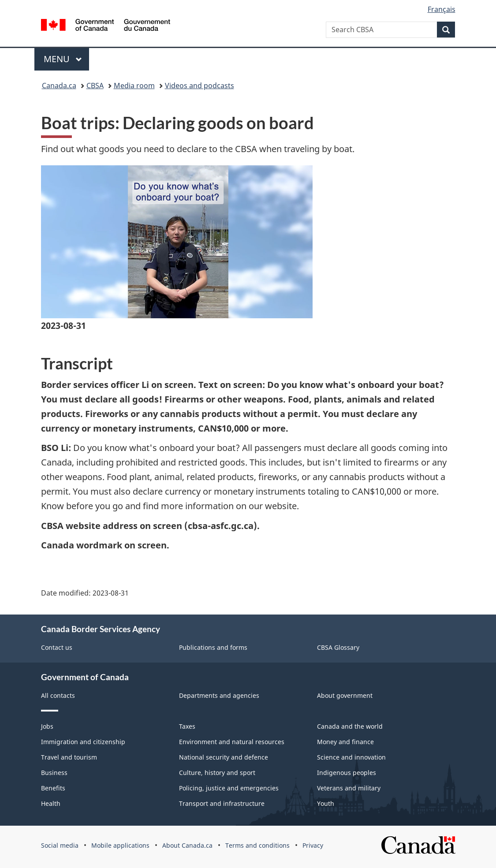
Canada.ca (59, 86)
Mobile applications (120, 845)
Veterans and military (349, 788)
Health (51, 803)
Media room (134, 86)
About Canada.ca (187, 845)
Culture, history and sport (217, 773)
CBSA (95, 86)
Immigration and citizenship (83, 742)
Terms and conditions (257, 845)
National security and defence (224, 757)
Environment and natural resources (232, 742)
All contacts (58, 695)
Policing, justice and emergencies (229, 788)
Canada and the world (350, 726)
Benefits (53, 788)
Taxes (187, 726)
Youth (326, 803)
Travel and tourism (69, 757)
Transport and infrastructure (222, 803)
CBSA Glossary (338, 647)
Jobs (47, 726)
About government (345, 695)
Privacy (313, 845)
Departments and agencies (219, 695)
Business (54, 773)
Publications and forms (213, 647)
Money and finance (345, 742)
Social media (60, 845)
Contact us (57, 647)
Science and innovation (351, 757)
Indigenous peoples (347, 773)
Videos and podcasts (200, 86)
